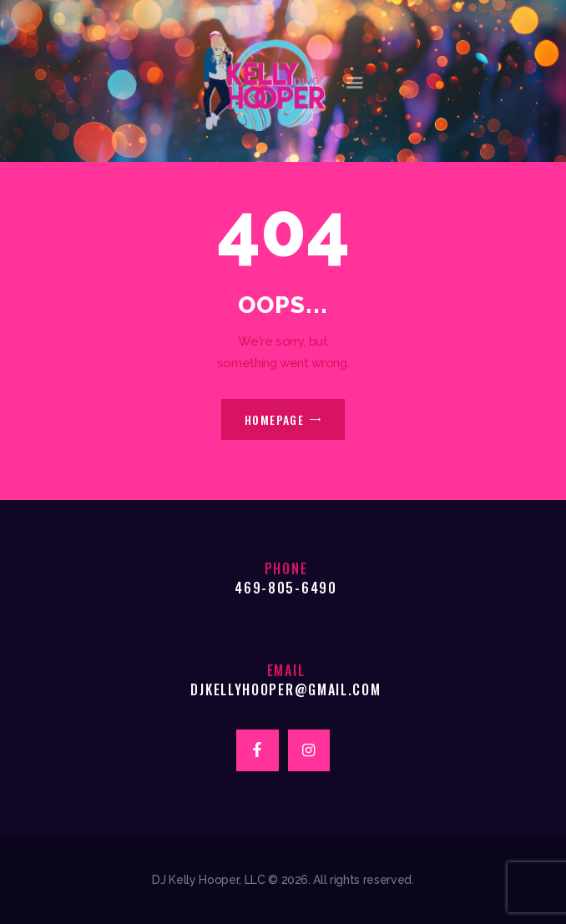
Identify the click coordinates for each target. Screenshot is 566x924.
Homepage (275, 419)
